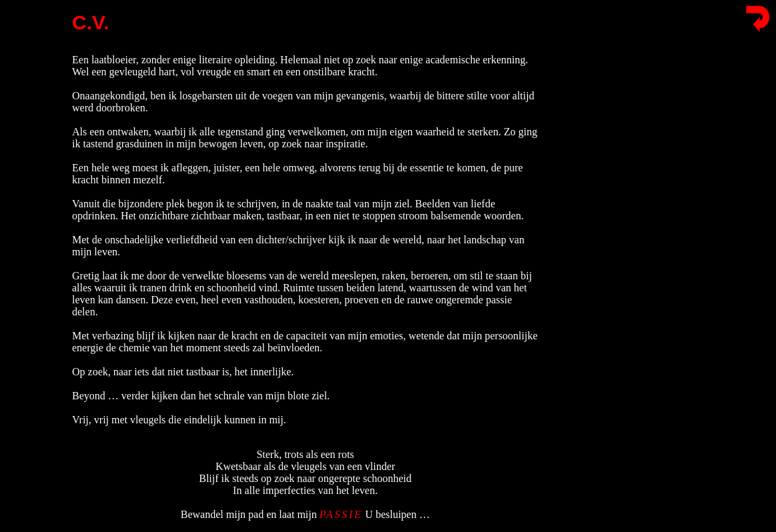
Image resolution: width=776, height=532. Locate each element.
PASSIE (341, 508)
